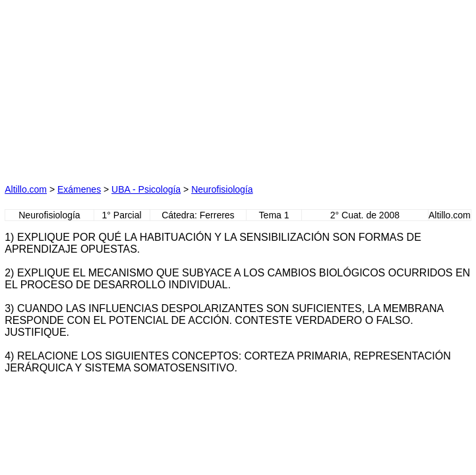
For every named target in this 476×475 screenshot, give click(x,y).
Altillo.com (26, 189)
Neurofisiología (222, 189)
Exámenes (79, 189)
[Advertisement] (116, 87)
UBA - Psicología (146, 189)
